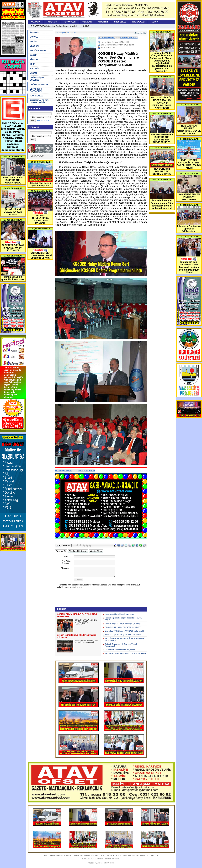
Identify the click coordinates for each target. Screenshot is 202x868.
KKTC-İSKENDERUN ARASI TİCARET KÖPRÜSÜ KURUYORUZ (125, 639)
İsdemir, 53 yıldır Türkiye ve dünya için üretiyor (123, 623)
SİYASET (34, 60)
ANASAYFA (36, 22)
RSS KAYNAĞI (138, 22)
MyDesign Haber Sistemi (104, 863)
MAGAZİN (34, 69)
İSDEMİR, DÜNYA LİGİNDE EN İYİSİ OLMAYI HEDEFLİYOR (86, 622)
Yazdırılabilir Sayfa (78, 551)
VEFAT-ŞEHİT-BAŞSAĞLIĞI (36, 90)
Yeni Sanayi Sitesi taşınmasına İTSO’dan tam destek (126, 653)
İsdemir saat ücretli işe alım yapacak (119, 614)
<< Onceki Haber (106, 38)
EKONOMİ (35, 46)
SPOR (33, 64)
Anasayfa (34, 32)
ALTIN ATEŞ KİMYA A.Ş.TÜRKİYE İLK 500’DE (123, 635)
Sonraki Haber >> (129, 38)
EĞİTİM (33, 41)
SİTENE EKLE (120, 22)
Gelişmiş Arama (43, 120)
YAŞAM (33, 73)
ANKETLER (103, 22)
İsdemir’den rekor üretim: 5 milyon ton (120, 650)
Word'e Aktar (96, 551)
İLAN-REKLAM (37, 96)
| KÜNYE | (86, 26)
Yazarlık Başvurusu (112, 858)
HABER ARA (52, 22)
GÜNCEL (34, 37)
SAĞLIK (34, 55)
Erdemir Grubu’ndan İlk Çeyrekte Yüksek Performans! (121, 645)
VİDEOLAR (87, 22)
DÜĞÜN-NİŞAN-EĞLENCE (37, 79)
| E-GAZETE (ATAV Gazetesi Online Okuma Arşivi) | (53, 26)
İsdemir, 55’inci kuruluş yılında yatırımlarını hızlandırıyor (87, 642)
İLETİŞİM (155, 22)
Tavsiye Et (61, 551)
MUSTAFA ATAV (37, 156)
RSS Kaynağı (88, 858)
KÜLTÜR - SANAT (38, 50)
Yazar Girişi (99, 858)
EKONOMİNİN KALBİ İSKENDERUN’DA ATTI (123, 627)
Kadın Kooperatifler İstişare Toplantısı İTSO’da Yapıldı (123, 619)
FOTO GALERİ (70, 22)
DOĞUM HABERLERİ (40, 84)
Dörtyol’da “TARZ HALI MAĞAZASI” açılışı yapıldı (125, 631)
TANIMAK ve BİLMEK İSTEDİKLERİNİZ (40, 101)
